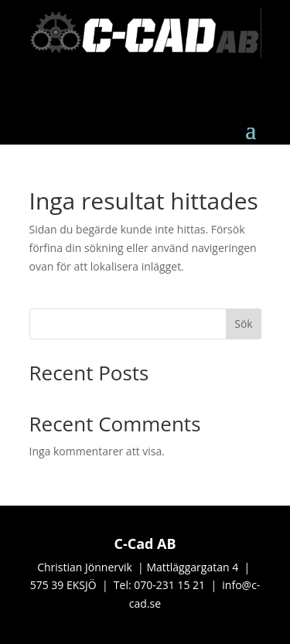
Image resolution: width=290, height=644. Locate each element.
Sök (243, 324)
